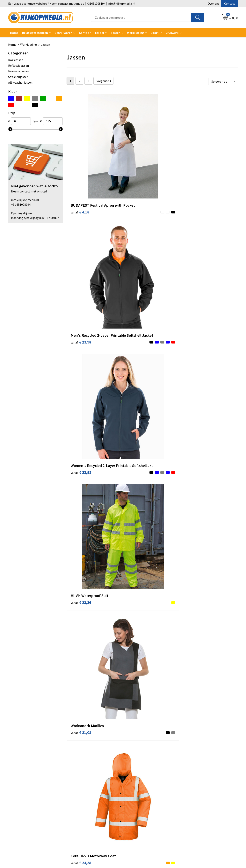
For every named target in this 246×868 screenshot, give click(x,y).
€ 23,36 (81, 235)
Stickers (76, 803)
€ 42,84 (195, 613)
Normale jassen (19, 71)
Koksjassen (16, 60)
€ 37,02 (81, 382)
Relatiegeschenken (35, 33)
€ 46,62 (195, 698)
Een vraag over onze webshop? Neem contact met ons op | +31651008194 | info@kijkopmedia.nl (72, 3)
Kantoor (85, 33)
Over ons (213, 3)
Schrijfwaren (63, 33)
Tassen (116, 33)
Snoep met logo (82, 821)
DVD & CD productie (84, 774)
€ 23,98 (138, 161)
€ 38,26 (138, 461)
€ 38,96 (138, 308)
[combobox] (141, 17)
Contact (230, 3)
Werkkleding (135, 33)
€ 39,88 (81, 534)
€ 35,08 (195, 308)
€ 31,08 (138, 235)
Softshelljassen (18, 77)
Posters (76, 797)
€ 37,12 (138, 387)
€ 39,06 (195, 461)
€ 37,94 (81, 461)
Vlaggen (76, 792)
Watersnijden (80, 780)
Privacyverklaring (196, 780)
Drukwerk (77, 768)
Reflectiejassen (18, 66)
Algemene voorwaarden (200, 768)
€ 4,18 (80, 161)
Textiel (99, 33)
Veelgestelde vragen (141, 786)
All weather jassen (20, 82)
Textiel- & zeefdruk (83, 809)
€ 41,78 (195, 382)
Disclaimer (192, 786)
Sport (155, 33)
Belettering (79, 786)
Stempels (77, 815)
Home (14, 33)
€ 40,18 (138, 540)
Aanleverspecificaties (142, 780)
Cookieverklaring (196, 774)
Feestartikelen (81, 827)
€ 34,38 (195, 235)
